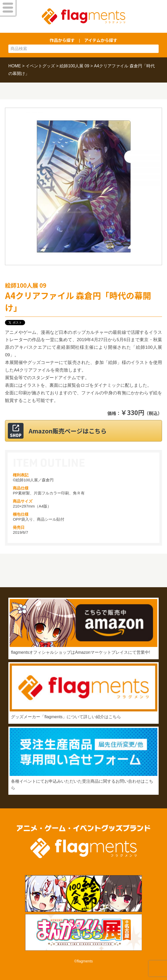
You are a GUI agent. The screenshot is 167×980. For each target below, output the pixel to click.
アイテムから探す (101, 40)
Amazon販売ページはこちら (68, 431)
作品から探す (62, 40)
